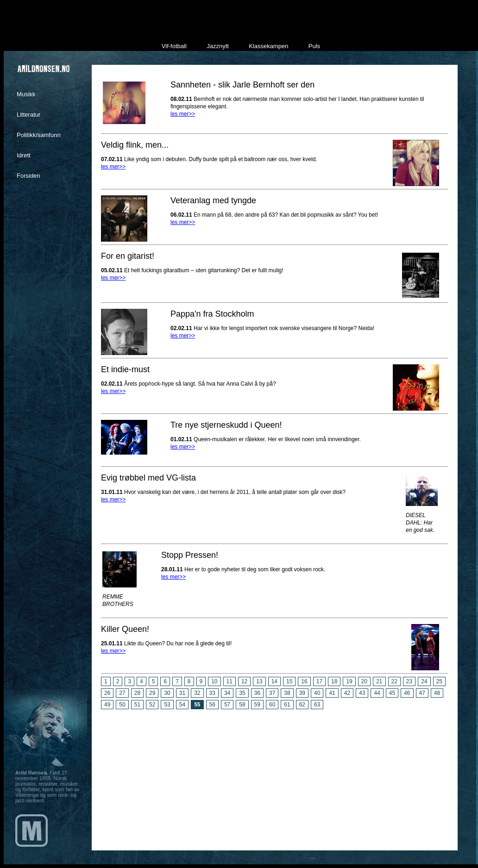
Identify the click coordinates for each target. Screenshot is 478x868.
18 (334, 681)
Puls (314, 46)
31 (182, 693)
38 (287, 693)
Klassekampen (268, 46)
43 (362, 693)
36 (257, 693)
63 (317, 705)
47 (422, 693)
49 (107, 705)
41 (332, 693)
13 (259, 681)
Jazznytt (218, 46)
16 (304, 681)
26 (107, 693)
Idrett (24, 155)
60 (272, 705)
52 (152, 705)
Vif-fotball (174, 46)
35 (242, 693)
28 (137, 693)
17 (319, 681)
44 (377, 693)
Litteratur (28, 115)
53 (167, 705)
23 (409, 681)
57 (227, 705)
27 (122, 693)
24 (424, 681)
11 (230, 681)
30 (167, 693)
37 (272, 693)
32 (197, 693)
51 (137, 705)
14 (274, 681)
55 (197, 705)
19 (349, 681)
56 (212, 705)
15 (289, 681)
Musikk (26, 94)
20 (364, 681)
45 (392, 693)
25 (439, 681)
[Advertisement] (275, 776)
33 (212, 693)
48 (437, 693)
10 (214, 681)
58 (242, 705)
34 (227, 693)
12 (244, 681)
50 (122, 705)
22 (394, 681)
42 (347, 693)
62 (302, 705)
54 (182, 705)
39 (302, 693)
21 (379, 681)
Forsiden (28, 176)
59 (257, 705)
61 (287, 705)
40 (317, 693)
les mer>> (183, 114)
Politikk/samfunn (39, 135)
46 (407, 693)
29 (152, 693)
